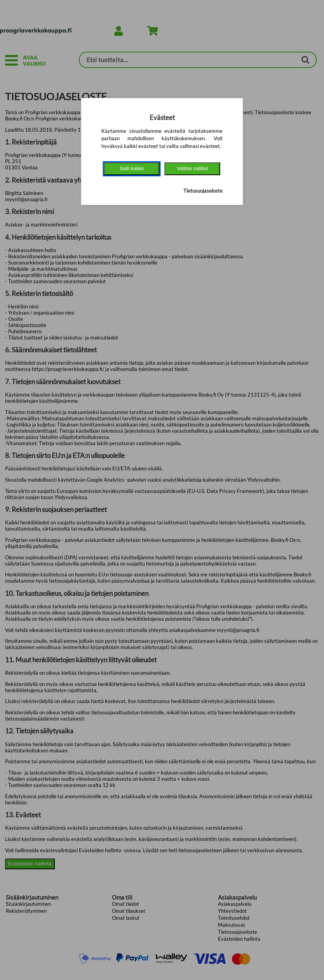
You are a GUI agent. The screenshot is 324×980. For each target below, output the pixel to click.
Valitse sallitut (192, 168)
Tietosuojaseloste (203, 191)
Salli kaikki (132, 168)
